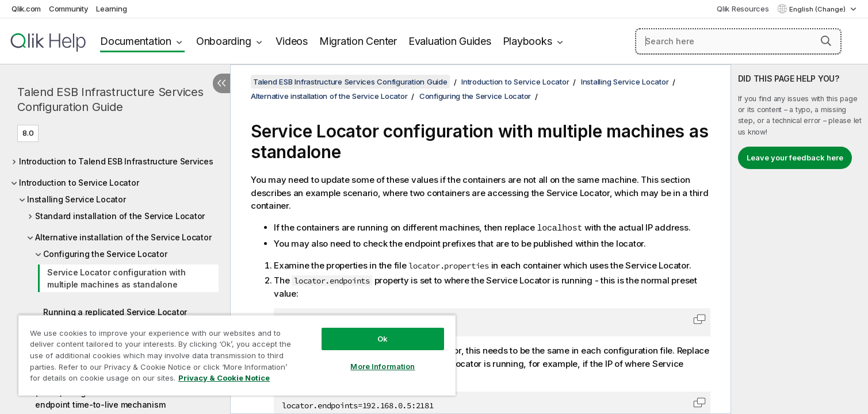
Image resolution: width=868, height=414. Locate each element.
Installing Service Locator (77, 199)
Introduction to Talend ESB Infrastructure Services (116, 161)
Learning (111, 9)
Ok (383, 339)
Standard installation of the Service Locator (120, 216)
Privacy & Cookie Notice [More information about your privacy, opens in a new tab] (224, 378)
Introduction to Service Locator (79, 183)
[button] (826, 41)
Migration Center (358, 41)
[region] (237, 355)
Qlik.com (26, 9)
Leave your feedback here (795, 158)
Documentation (136, 41)
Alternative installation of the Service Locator (123, 237)
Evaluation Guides (450, 41)
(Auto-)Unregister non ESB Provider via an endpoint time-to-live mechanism (116, 398)
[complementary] (800, 239)
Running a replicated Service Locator (115, 312)
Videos (292, 41)
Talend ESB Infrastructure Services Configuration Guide (110, 99)
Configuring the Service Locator (105, 254)
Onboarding (224, 41)
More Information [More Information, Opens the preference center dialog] (383, 366)
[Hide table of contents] (221, 83)
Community (69, 9)
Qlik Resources (743, 9)
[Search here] (738, 41)
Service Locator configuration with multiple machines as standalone (116, 278)
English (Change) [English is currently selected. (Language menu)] (818, 9)
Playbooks (527, 41)
